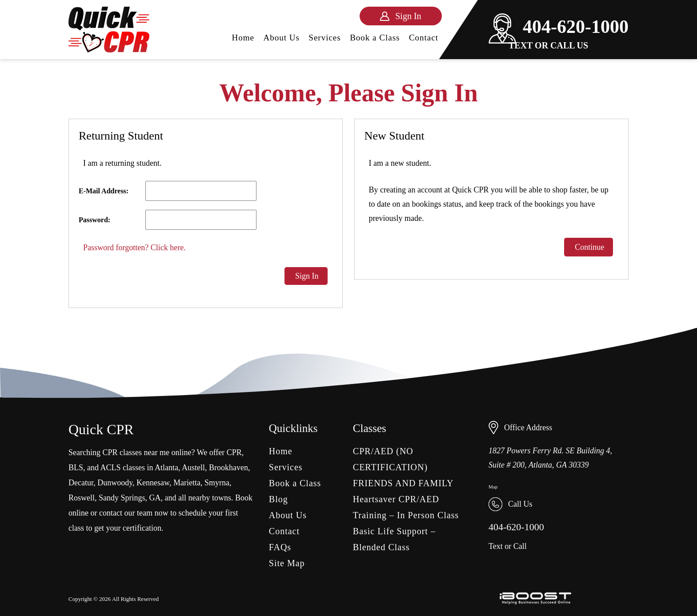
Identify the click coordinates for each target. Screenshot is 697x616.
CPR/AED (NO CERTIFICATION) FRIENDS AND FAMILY (403, 467)
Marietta (187, 483)
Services (324, 38)
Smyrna (217, 483)
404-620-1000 (559, 27)
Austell (193, 468)
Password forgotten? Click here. (134, 248)
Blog (278, 499)
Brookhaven (228, 468)
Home (243, 38)
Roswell (82, 498)
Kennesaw (153, 483)
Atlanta (166, 468)
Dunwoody (115, 483)
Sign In (306, 276)
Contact (424, 38)
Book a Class (375, 38)
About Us (282, 38)
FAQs (280, 547)
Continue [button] (589, 247)
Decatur (81, 483)
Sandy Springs (122, 498)
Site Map (287, 563)
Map (493, 487)
